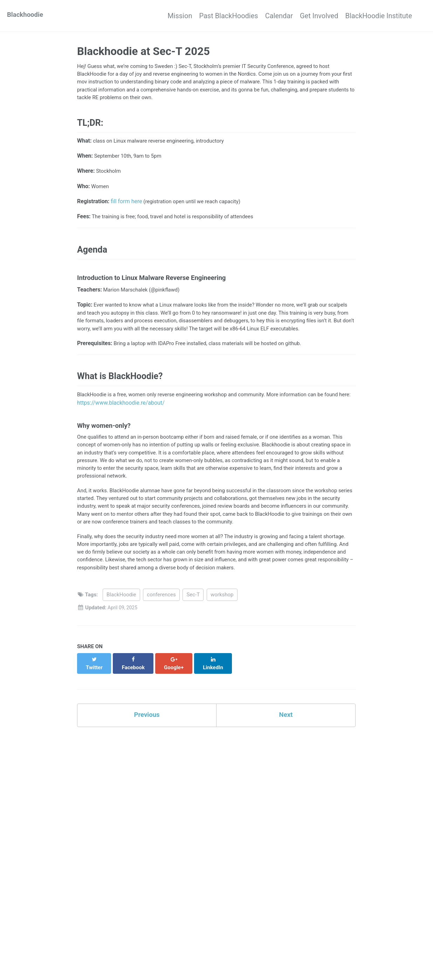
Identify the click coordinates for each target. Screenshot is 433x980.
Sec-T (193, 629)
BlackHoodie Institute (379, 16)
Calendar (265, 16)
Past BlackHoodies (207, 16)
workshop (222, 629)
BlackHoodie (121, 629)
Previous (147, 742)
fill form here (126, 208)
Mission (152, 16)
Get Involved (312, 16)
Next (286, 742)
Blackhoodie (26, 16)
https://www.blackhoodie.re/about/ (150, 426)
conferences (161, 629)
